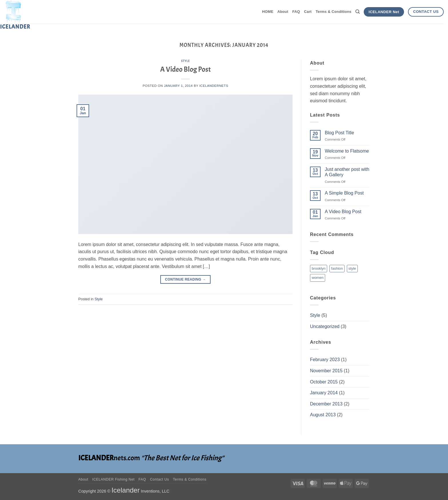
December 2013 (326, 404)
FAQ (296, 12)
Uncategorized (325, 326)
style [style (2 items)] (352, 268)
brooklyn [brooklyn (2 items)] (319, 268)
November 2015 (326, 371)
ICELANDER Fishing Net (113, 479)
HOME (268, 12)
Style (186, 61)
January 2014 (324, 393)
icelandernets (214, 86)
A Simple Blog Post (344, 193)
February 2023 (325, 360)
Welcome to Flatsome (347, 151)
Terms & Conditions (334, 12)
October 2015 (324, 382)
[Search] (358, 12)
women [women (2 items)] (318, 278)
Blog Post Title (339, 133)
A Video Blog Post (185, 69)
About (283, 12)
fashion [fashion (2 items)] (337, 268)
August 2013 (323, 415)
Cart (308, 12)
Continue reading (185, 280)
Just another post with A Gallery (347, 172)
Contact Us (160, 479)
